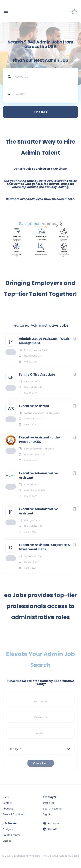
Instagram (54, 823)
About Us (8, 809)
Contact (7, 803)
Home (6, 797)
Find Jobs (41, 112)
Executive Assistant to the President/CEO (39, 439)
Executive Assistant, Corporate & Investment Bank (45, 547)
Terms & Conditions (14, 814)
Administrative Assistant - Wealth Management (45, 341)
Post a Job (49, 803)
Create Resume (12, 835)
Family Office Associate (37, 374)
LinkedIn (53, 829)
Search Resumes (53, 809)
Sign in (47, 814)
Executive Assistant (34, 406)
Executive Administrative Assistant (38, 475)
